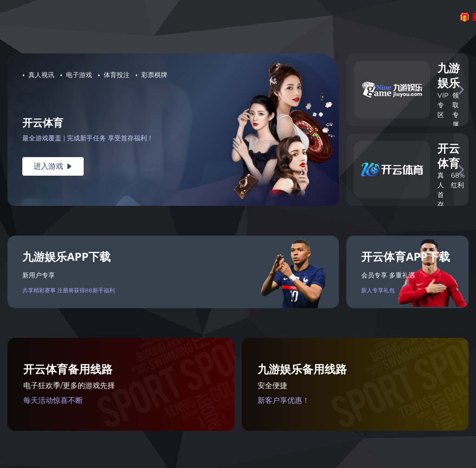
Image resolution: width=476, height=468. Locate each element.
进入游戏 (53, 166)
